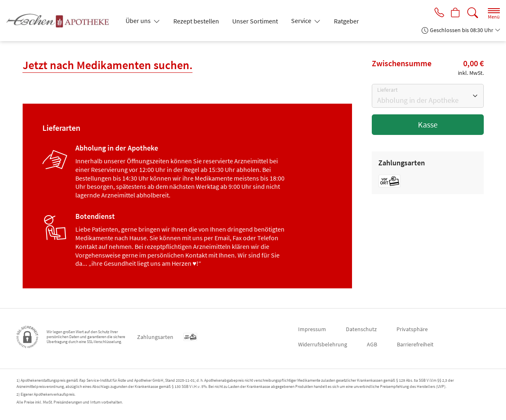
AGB (372, 344)
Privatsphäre (412, 329)
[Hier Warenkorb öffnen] (455, 13)
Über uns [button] (139, 21)
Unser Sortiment (255, 21)
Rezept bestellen (196, 21)
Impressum (312, 329)
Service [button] (302, 21)
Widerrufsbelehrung (323, 344)
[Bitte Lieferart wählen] (428, 96)
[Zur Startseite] (61, 21)
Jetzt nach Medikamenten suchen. (108, 65)
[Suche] (473, 13)
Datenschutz (361, 329)
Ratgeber (346, 21)
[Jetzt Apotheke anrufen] (437, 13)
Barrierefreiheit (415, 344)
